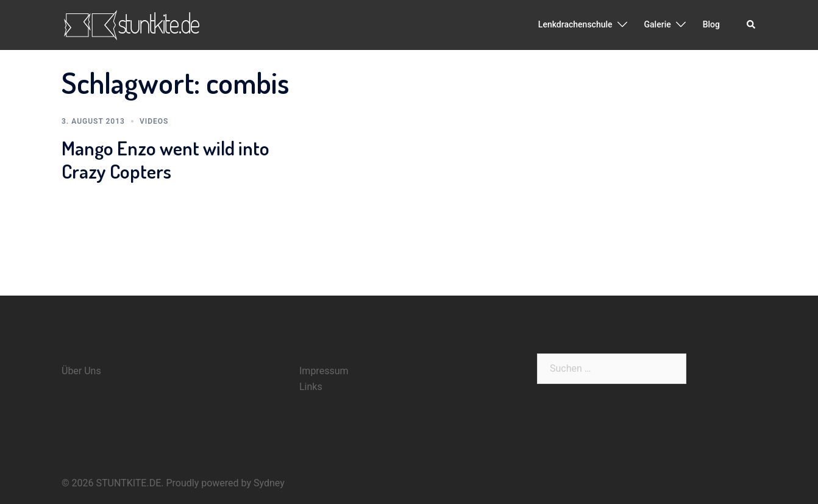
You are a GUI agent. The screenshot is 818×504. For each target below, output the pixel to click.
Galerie (658, 24)
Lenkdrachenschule (575, 24)
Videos (154, 121)
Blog (711, 24)
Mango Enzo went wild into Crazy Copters (165, 159)
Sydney (269, 483)
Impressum (324, 371)
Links (311, 387)
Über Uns (81, 371)
